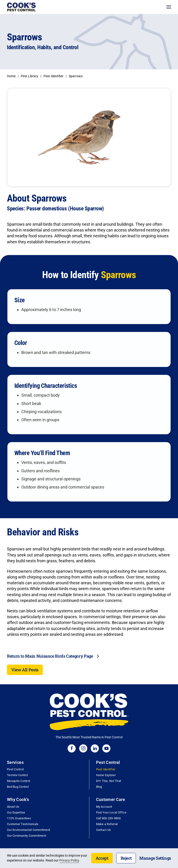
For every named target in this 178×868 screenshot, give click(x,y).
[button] (169, 7)
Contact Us (104, 830)
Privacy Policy (69, 860)
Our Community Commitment (27, 836)
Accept (102, 858)
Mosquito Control (19, 781)
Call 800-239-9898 (108, 818)
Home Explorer (106, 775)
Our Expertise (16, 812)
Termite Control (17, 775)
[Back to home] (21, 7)
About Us (13, 807)
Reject (126, 858)
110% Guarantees (19, 818)
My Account (104, 807)
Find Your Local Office (111, 812)
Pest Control (15, 769)
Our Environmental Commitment (28, 830)
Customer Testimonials (23, 824)
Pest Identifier (106, 769)
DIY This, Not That (109, 781)
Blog (99, 787)
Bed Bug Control (18, 787)
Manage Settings (155, 858)
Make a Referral (107, 824)
